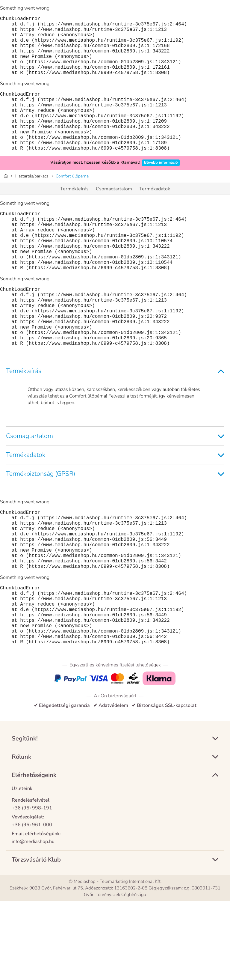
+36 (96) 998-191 (32, 887)
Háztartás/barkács (32, 203)
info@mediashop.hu (33, 921)
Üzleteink (22, 868)
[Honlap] (6, 203)
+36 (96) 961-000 (32, 904)
